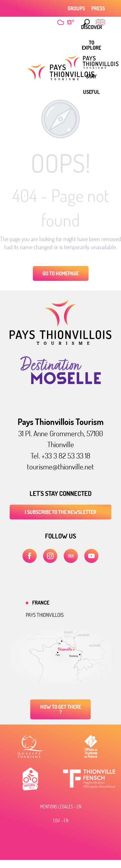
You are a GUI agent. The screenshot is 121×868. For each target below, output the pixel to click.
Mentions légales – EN (61, 807)
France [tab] (41, 603)
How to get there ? (61, 709)
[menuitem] (91, 45)
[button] (85, 22)
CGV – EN (61, 821)
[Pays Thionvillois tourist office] (60, 72)
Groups (76, 8)
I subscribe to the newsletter (60, 512)
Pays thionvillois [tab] (45, 615)
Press (98, 8)
